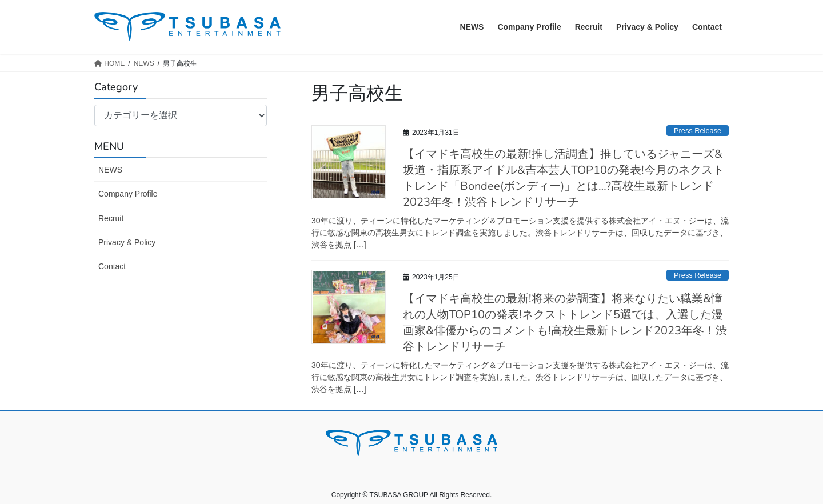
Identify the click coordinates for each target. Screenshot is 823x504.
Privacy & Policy (127, 242)
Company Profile (128, 194)
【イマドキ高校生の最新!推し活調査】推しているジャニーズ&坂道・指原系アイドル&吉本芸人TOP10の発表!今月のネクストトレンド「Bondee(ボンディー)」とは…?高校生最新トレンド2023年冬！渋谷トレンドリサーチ (564, 178)
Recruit (111, 218)
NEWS (110, 170)
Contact (112, 266)
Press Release (698, 131)
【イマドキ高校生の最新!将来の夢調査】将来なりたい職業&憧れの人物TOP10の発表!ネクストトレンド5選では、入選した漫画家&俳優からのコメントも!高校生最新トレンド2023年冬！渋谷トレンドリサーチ (565, 323)
